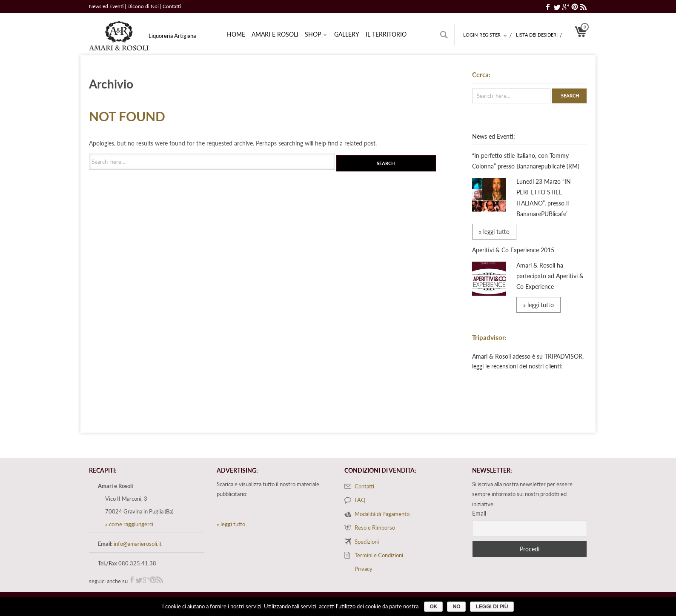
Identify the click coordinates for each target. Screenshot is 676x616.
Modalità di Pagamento (382, 514)
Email (479, 513)
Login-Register (485, 36)
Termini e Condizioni (379, 555)
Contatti (172, 6)
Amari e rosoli (275, 34)
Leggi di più (492, 607)
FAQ (360, 500)
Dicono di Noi (144, 6)
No (456, 607)
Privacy (364, 569)
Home (236, 34)
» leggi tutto (494, 232)
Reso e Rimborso (375, 528)
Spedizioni (367, 542)
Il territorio (386, 34)
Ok (433, 607)
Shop (316, 35)
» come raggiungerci (129, 524)
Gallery (347, 34)
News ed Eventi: (494, 136)
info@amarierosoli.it (138, 544)
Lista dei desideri (537, 35)
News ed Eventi (106, 6)
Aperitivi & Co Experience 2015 (513, 250)
